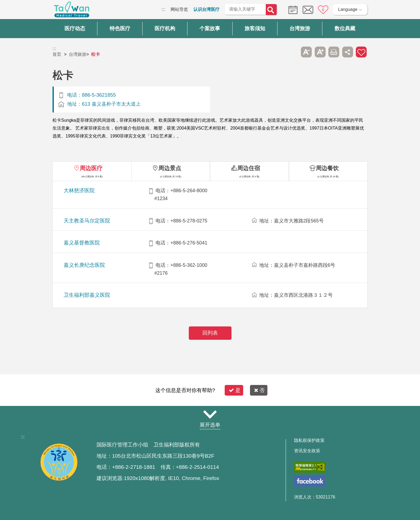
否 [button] (259, 390)
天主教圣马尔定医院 (87, 221)
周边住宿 (249, 168)
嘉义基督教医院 (82, 243)
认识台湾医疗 (206, 9)
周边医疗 (91, 168)
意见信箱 (308, 10)
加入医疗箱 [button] (361, 52)
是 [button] (235, 390)
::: (163, 9)
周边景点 (170, 168)
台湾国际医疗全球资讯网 (72, 11)
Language (348, 9)
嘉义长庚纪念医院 (84, 265)
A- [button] (306, 52)
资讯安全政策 (307, 451)
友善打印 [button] (334, 52)
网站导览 (179, 9)
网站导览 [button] (210, 414)
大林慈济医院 (79, 190)
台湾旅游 (78, 54)
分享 (348, 52)
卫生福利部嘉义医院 (87, 295)
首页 (57, 54)
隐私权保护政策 (309, 441)
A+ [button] (320, 52)
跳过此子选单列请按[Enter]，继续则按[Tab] (293, 52)
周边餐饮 (327, 168)
